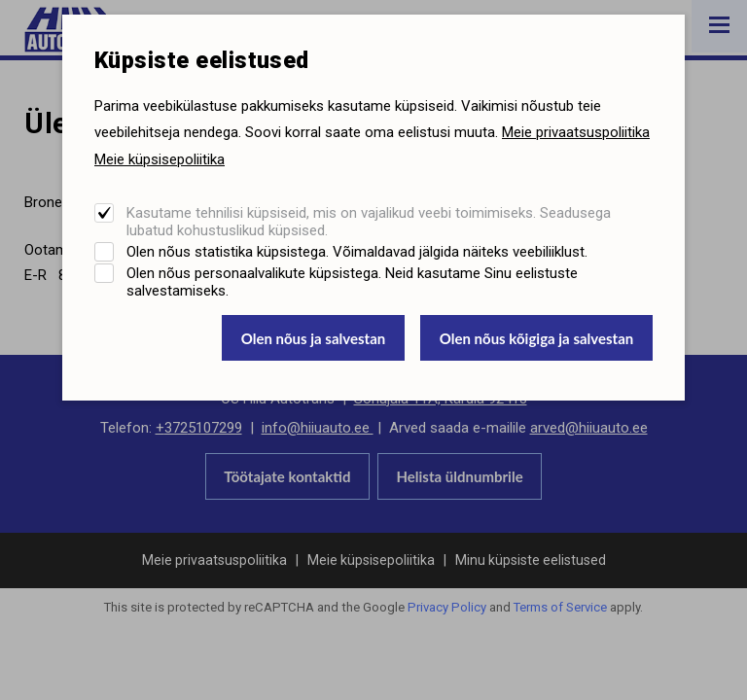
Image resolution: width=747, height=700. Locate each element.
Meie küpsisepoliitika (160, 159)
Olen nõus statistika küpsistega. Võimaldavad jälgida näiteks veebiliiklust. (357, 252)
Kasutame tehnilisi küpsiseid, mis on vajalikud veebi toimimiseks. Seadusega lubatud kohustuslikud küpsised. (369, 222)
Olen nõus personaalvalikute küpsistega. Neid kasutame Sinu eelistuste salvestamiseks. (352, 282)
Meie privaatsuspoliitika (576, 132)
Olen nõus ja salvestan (314, 338)
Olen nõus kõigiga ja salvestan (537, 338)
